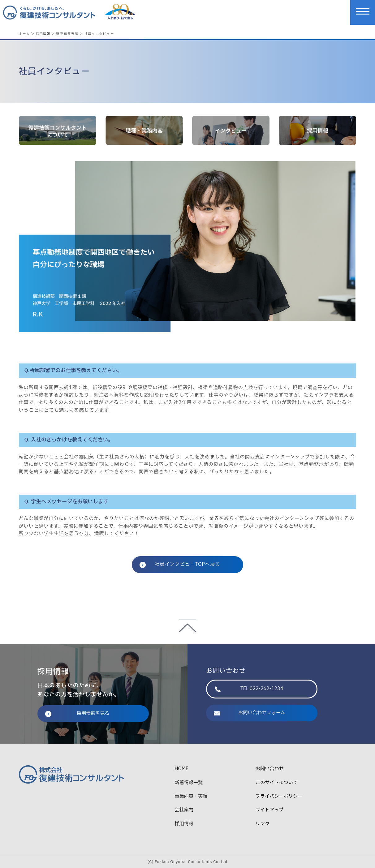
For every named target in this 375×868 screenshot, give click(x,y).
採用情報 (43, 34)
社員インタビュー (99, 34)
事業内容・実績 (191, 796)
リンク (263, 824)
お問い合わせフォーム (250, 713)
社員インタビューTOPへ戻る (180, 564)
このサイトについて (277, 783)
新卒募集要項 (67, 34)
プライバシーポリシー (279, 796)
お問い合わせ (270, 769)
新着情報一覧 (189, 783)
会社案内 (184, 810)
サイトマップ (269, 810)
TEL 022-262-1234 (249, 689)
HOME (181, 769)
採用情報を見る (77, 713)
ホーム (24, 34)
